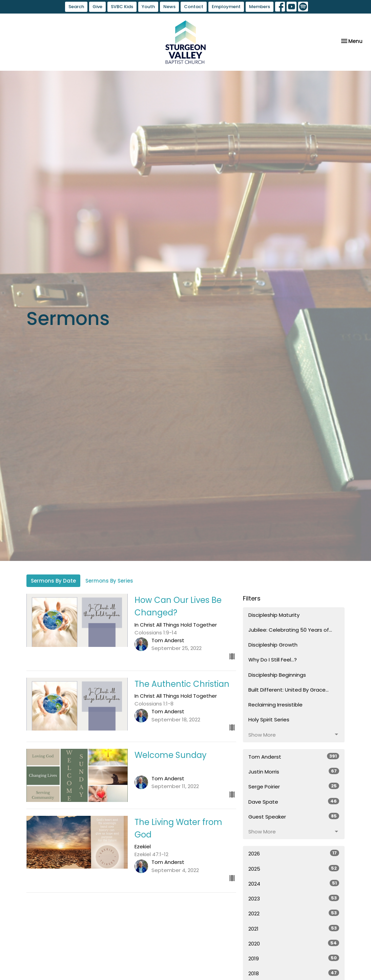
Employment (226, 7)
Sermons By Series (109, 581)
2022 (294, 913)
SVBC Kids (122, 7)
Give (97, 7)
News (169, 7)
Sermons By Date (53, 581)
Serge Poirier (294, 786)
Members (260, 7)
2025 (294, 869)
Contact (194, 7)
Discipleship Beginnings (277, 675)
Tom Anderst (294, 757)
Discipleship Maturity (274, 615)
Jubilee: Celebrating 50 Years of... (290, 630)
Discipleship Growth (273, 645)
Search (76, 7)
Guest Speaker (294, 816)
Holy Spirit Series (269, 720)
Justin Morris (294, 771)
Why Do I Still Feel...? (273, 660)
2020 (294, 943)
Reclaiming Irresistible (275, 705)
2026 (294, 853)
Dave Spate (294, 802)
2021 (294, 929)
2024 (294, 884)
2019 (294, 958)
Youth (148, 7)
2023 (294, 898)
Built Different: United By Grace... (288, 690)
